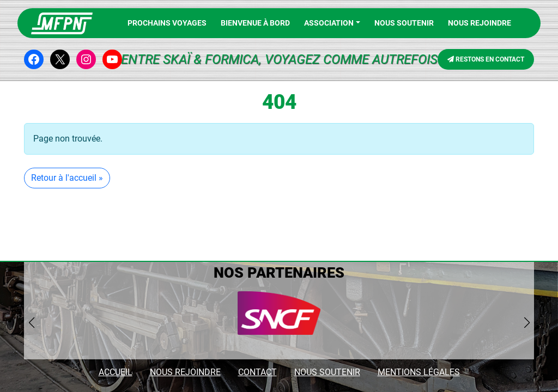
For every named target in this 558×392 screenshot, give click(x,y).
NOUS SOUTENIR (327, 372)
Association (329, 23)
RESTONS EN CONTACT (486, 59)
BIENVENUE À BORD (255, 23)
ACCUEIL (116, 372)
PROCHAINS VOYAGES (167, 23)
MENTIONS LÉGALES (419, 372)
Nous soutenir (404, 23)
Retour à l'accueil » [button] (67, 178)
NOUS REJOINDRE (480, 23)
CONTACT (257, 372)
